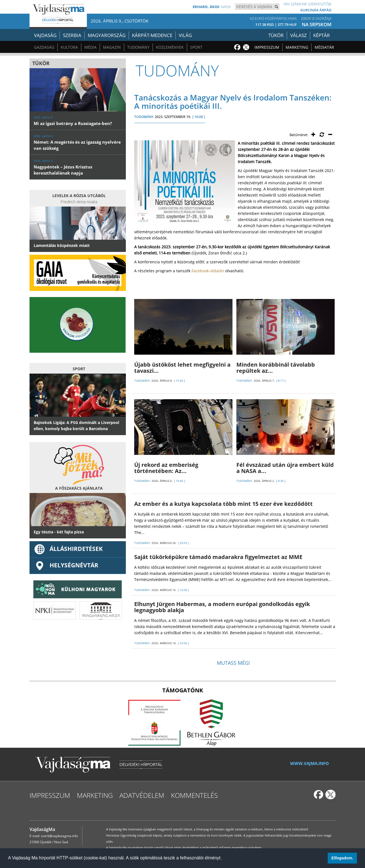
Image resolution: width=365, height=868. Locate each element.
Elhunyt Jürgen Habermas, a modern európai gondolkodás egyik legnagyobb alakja (222, 607)
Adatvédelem (142, 795)
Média (90, 47)
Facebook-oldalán (208, 271)
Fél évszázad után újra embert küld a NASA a (285, 468)
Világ (185, 35)
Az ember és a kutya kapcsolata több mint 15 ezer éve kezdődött (223, 504)
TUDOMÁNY (144, 117)
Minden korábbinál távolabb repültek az (276, 368)
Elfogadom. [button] (342, 858)
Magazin (112, 47)
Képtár (322, 35)
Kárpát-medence (152, 35)
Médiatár (324, 47)
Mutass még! (233, 663)
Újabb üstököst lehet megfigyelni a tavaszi (182, 368)
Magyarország (107, 35)
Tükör (276, 35)
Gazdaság (44, 47)
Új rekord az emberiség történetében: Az (166, 468)
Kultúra (69, 47)
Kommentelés (194, 795)
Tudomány (138, 47)
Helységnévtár (66, 565)
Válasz (298, 35)
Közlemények (170, 47)
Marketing (297, 47)
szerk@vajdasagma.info (59, 836)
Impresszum (267, 47)
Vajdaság (45, 35)
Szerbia (72, 35)
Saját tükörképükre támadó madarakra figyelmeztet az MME (218, 557)
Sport (196, 47)
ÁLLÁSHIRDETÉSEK (68, 549)
